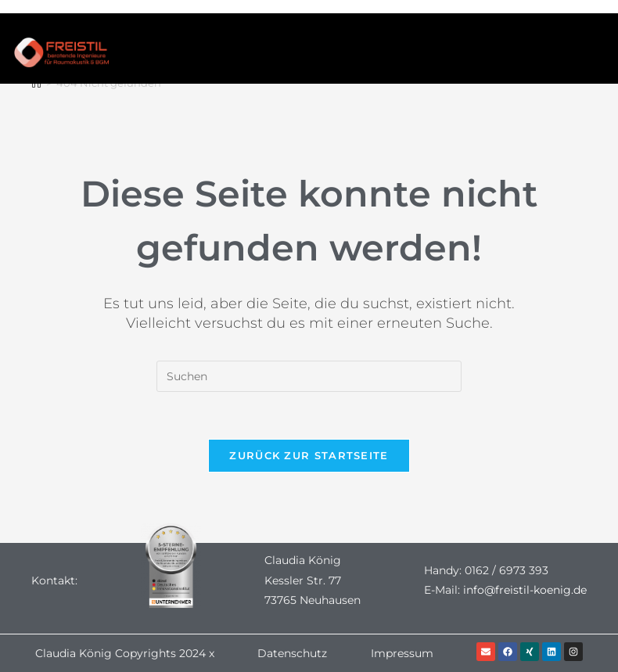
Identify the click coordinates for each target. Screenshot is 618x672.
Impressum (402, 653)
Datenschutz (292, 653)
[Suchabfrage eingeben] (309, 376)
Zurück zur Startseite (309, 455)
